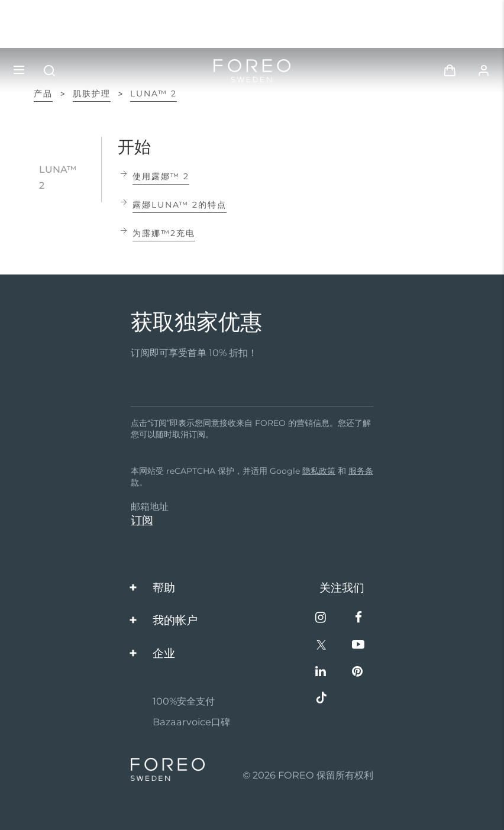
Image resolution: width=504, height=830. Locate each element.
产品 (43, 93)
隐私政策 (319, 471)
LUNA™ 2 (154, 93)
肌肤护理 (92, 93)
